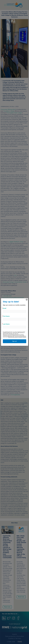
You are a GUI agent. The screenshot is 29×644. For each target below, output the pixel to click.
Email (5, 308)
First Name (6, 316)
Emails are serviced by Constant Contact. (17, 337)
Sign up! (14, 341)
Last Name (6, 324)
